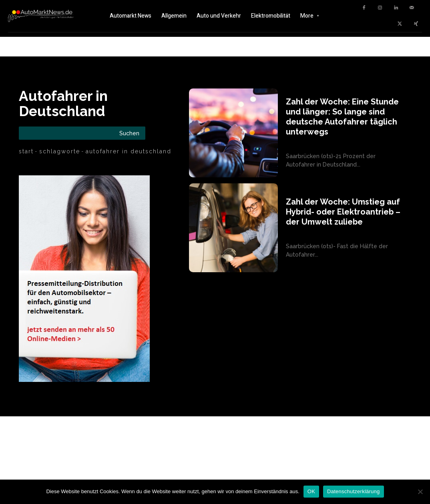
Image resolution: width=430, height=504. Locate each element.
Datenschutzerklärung (353, 491)
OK (311, 491)
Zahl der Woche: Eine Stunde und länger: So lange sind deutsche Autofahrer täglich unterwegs (342, 117)
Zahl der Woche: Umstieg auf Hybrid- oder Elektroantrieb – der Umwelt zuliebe (343, 212)
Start (26, 151)
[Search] (129, 133)
